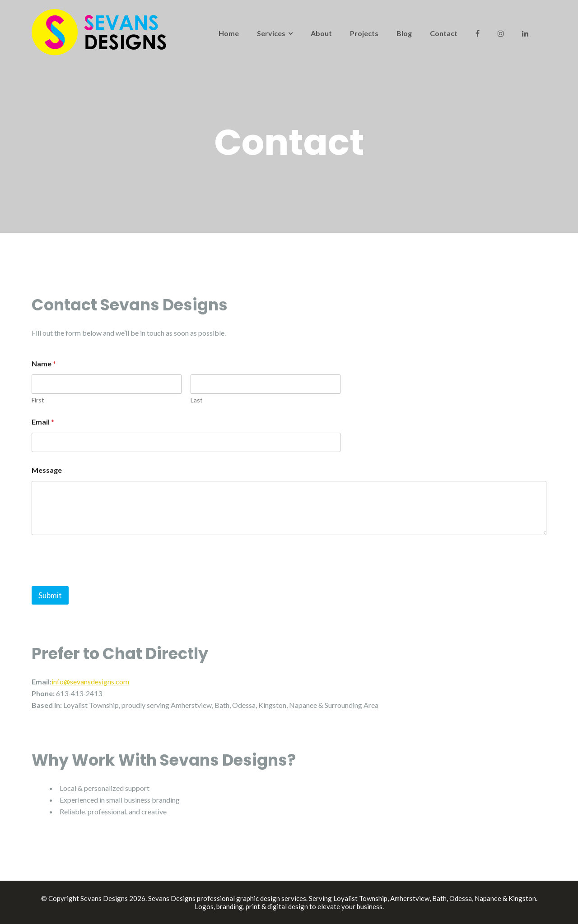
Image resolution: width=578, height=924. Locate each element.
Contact (444, 33)
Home (229, 33)
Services (271, 33)
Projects (364, 33)
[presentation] (100, 580)
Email (43, 422)
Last (197, 400)
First (38, 400)
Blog (404, 33)
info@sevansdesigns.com (90, 681)
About (321, 33)
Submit (50, 595)
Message (47, 470)
